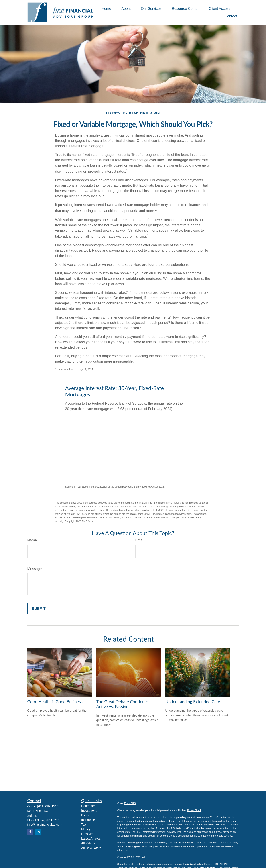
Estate (86, 815)
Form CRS (130, 803)
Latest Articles (91, 839)
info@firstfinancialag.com (45, 825)
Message (35, 569)
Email (140, 540)
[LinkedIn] (38, 832)
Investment (89, 811)
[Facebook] (30, 832)
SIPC (225, 864)
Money (86, 829)
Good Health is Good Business (55, 702)
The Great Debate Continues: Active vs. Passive (123, 704)
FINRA (218, 864)
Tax (84, 825)
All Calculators (91, 848)
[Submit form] (39, 609)
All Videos (88, 843)
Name (32, 540)
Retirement (89, 806)
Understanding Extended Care (193, 702)
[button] (106, 9)
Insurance (88, 820)
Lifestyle (87, 834)
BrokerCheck (194, 810)
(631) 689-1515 (48, 806)
